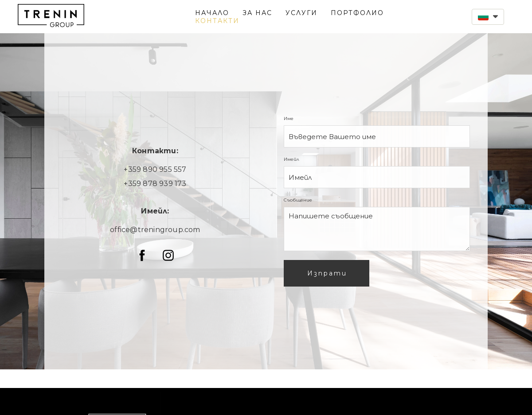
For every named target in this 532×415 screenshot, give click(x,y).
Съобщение (299, 200)
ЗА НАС (257, 13)
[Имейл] (377, 177)
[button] (488, 17)
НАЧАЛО (212, 13)
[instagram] (168, 255)
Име (290, 118)
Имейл (293, 159)
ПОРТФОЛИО (357, 13)
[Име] (377, 136)
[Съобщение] (377, 229)
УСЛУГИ (301, 13)
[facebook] (142, 255)
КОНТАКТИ (217, 21)
